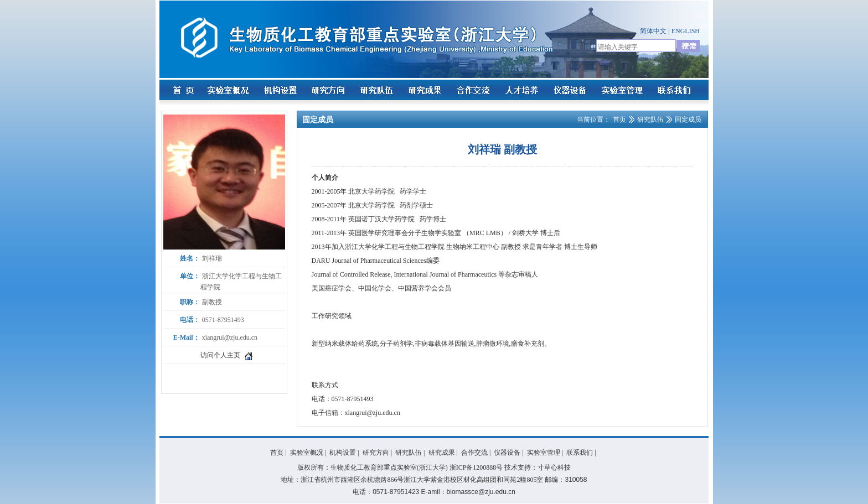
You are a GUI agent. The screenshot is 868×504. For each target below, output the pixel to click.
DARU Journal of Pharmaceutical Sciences (369, 261)
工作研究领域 (332, 316)
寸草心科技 (554, 467)
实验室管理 (544, 453)
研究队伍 (650, 119)
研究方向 (376, 453)
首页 (619, 119)
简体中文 (653, 31)
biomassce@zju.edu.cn (481, 492)
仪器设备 (507, 453)
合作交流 (474, 453)
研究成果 (442, 453)
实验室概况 (307, 453)
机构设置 (343, 453)
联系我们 (580, 453)
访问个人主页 (220, 355)
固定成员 (688, 119)
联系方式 (325, 385)
